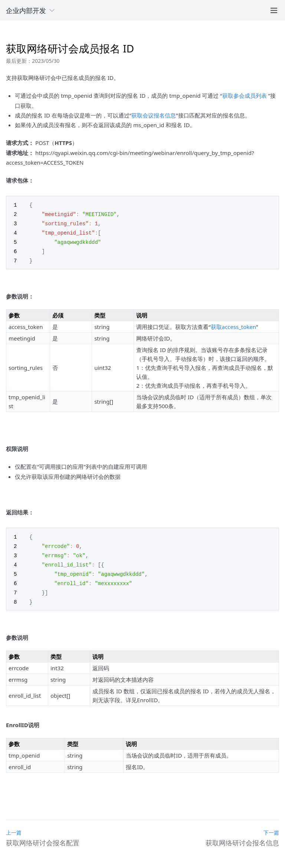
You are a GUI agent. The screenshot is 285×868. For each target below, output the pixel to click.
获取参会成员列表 (245, 96)
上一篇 (14, 827)
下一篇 (271, 827)
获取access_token (233, 324)
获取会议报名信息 (154, 115)
